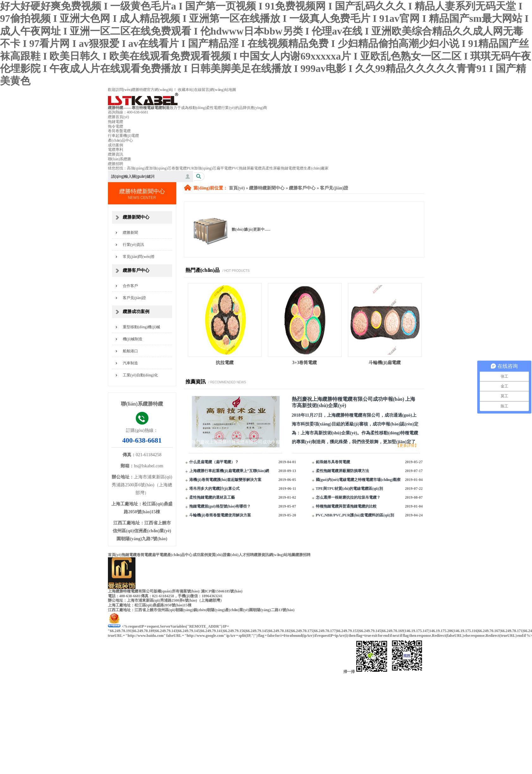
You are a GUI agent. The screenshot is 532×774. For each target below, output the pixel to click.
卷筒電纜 (144, 555)
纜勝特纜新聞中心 (267, 188)
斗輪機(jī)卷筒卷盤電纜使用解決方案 (220, 515)
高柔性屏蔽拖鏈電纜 (279, 168)
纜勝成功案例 (136, 312)
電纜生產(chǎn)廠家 (312, 168)
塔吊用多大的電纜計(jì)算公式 (214, 489)
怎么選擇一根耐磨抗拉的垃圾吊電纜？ (348, 497)
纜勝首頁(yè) (119, 117)
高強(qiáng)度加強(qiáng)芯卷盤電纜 (157, 168)
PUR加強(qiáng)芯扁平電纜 (209, 168)
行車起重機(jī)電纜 (124, 136)
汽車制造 (130, 363)
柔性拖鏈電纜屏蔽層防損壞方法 (342, 471)
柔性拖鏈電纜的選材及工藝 (212, 497)
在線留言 (202, 90)
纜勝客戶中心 (136, 270)
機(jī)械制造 (133, 339)
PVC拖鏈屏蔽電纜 (247, 168)
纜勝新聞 (130, 233)
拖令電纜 (116, 126)
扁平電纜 (160, 555)
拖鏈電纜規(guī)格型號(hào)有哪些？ (220, 506)
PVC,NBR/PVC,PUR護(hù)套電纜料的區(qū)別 (355, 515)
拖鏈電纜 (116, 122)
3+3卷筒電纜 (305, 363)
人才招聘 (246, 555)
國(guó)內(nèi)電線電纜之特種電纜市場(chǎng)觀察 (358, 480)
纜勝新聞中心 (136, 217)
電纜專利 (116, 150)
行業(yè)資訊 (133, 245)
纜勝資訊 (116, 154)
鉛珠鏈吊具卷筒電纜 (333, 462)
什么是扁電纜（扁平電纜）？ (214, 462)
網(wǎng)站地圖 (223, 90)
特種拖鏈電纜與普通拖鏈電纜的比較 (346, 506)
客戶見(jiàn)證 (135, 298)
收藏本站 (185, 90)
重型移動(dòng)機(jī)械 (142, 327)
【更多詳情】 (407, 445)
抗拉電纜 (225, 363)
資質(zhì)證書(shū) (223, 555)
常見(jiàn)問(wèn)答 (139, 257)
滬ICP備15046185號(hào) (222, 591)
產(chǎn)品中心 (120, 140)
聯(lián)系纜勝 (120, 159)
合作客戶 (130, 286)
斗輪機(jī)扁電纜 (385, 363)
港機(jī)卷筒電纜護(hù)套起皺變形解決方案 (225, 480)
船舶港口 (130, 351)
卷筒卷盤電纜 (119, 131)
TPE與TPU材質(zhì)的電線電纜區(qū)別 (349, 489)
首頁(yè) (237, 188)
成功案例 (116, 145)
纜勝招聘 (116, 164)
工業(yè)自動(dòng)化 (140, 375)
